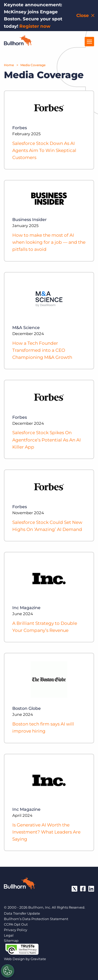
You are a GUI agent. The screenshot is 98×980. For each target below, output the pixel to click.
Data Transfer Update (22, 913)
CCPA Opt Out (16, 924)
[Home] (18, 44)
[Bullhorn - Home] (20, 884)
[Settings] (8, 971)
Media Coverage (33, 65)
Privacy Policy (16, 930)
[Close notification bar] (86, 15)
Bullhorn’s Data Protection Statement (36, 919)
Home (9, 65)
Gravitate (38, 959)
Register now (35, 26)
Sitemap (11, 941)
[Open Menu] (89, 42)
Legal (9, 935)
